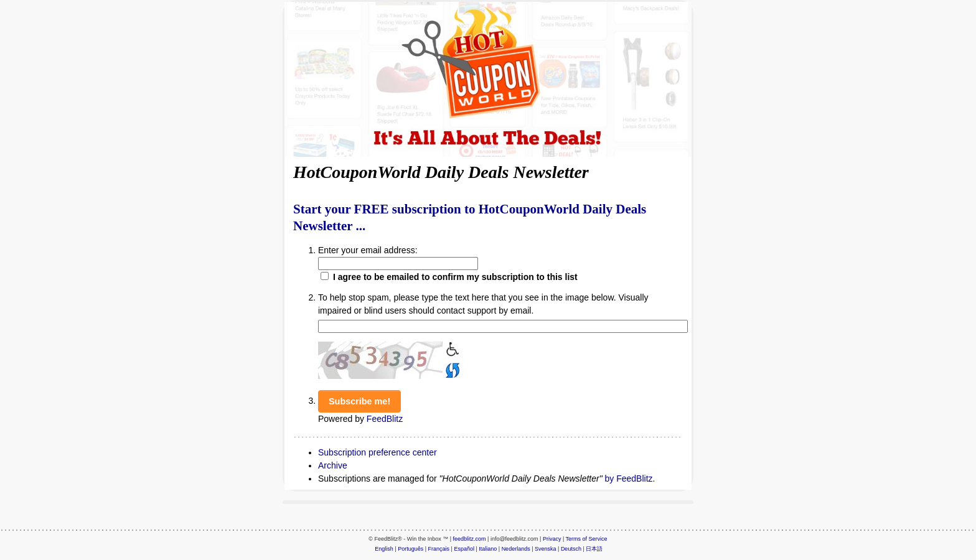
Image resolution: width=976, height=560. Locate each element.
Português (411, 549)
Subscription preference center (378, 452)
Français (439, 549)
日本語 (594, 549)
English (384, 549)
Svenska (546, 549)
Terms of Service (587, 539)
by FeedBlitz (629, 478)
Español (464, 549)
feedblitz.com (470, 539)
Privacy (552, 539)
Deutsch (571, 549)
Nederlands (516, 549)
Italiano (488, 549)
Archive (333, 465)
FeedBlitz (385, 419)
